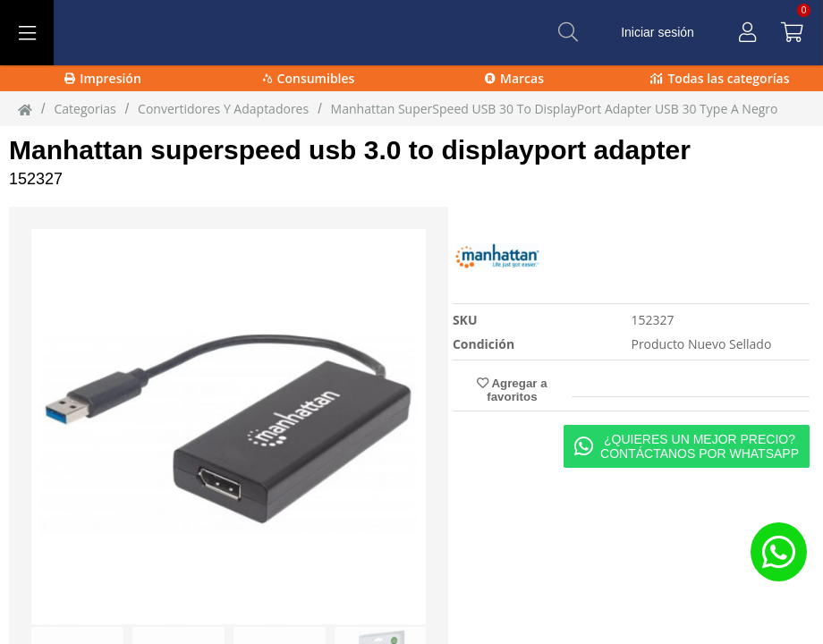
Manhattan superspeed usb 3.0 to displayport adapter (350, 150)
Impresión (103, 78)
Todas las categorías (720, 78)
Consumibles (309, 78)
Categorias (85, 109)
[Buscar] (568, 32)
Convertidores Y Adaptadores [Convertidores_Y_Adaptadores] (223, 109)
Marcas (514, 78)
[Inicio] (25, 109)
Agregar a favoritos (512, 390)
